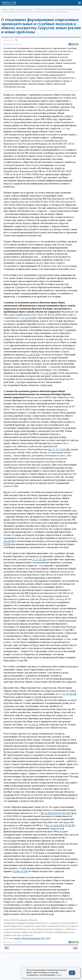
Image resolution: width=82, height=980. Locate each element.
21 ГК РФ (64, 449)
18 (57, 449)
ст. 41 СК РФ (33, 354)
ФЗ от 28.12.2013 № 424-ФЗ (56, 813)
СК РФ (38, 697)
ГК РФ (7, 544)
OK (72, 973)
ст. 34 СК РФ (69, 694)
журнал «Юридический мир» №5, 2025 (32, 938)
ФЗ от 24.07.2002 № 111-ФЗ (60, 825)
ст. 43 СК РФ (29, 318)
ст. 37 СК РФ (39, 559)
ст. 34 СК (33, 724)
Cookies (58, 975)
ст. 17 (52, 449)
